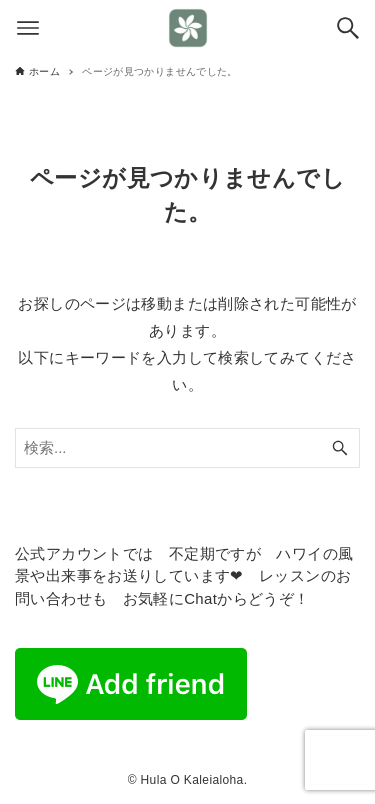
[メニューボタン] (28, 28)
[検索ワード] (187, 448)
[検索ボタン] (348, 28)
